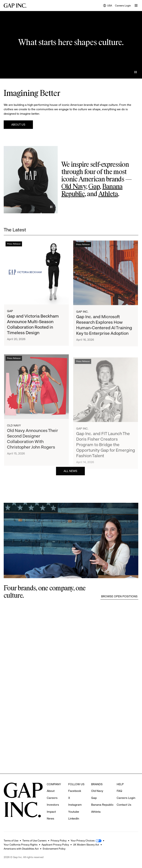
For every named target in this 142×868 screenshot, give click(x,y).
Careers (52, 798)
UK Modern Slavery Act (86, 845)
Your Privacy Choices (83, 841)
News (50, 818)
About (51, 791)
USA (108, 6)
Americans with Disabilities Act (21, 849)
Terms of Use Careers (34, 841)
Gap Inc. (82, 314)
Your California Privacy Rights (21, 845)
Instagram (75, 805)
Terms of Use (11, 841)
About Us (18, 125)
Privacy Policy (59, 841)
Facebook (75, 791)
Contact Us (124, 805)
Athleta (108, 194)
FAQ (119, 791)
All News (70, 471)
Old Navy (74, 187)
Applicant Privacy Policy (55, 845)
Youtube (74, 812)
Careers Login (123, 6)
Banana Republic (102, 805)
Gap (94, 187)
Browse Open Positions (119, 596)
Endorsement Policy (54, 849)
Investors (53, 805)
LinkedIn (74, 818)
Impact (51, 812)
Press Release (14, 245)
